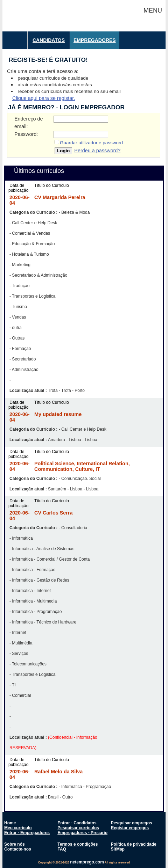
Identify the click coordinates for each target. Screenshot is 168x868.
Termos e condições (78, 844)
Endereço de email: (29, 123)
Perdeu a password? (97, 151)
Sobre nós (15, 844)
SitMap (118, 849)
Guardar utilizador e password (91, 143)
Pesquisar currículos (78, 828)
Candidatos (49, 40)
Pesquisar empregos (132, 823)
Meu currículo (18, 828)
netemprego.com (87, 862)
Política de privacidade (134, 844)
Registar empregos (130, 828)
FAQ (62, 849)
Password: (26, 134)
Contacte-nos (18, 849)
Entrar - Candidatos (77, 823)
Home (10, 823)
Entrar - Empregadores (27, 833)
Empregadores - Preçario (82, 833)
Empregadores (95, 40)
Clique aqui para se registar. (44, 98)
